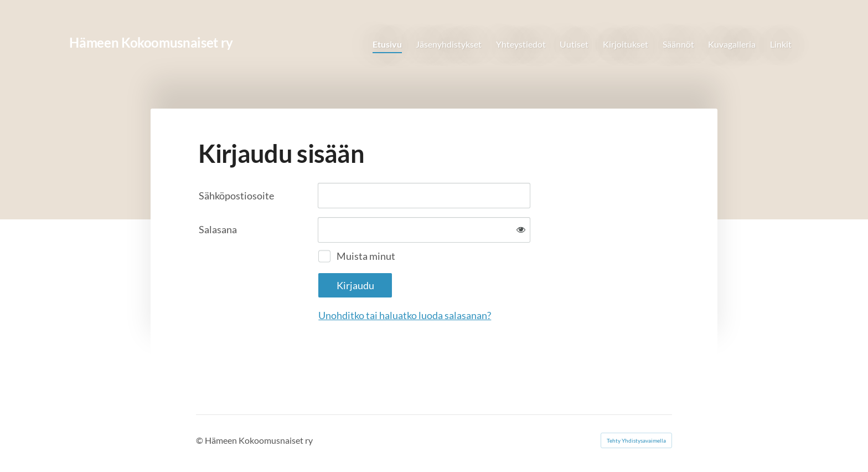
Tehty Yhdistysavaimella (636, 440)
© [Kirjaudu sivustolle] (200, 440)
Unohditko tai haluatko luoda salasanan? (405, 315)
